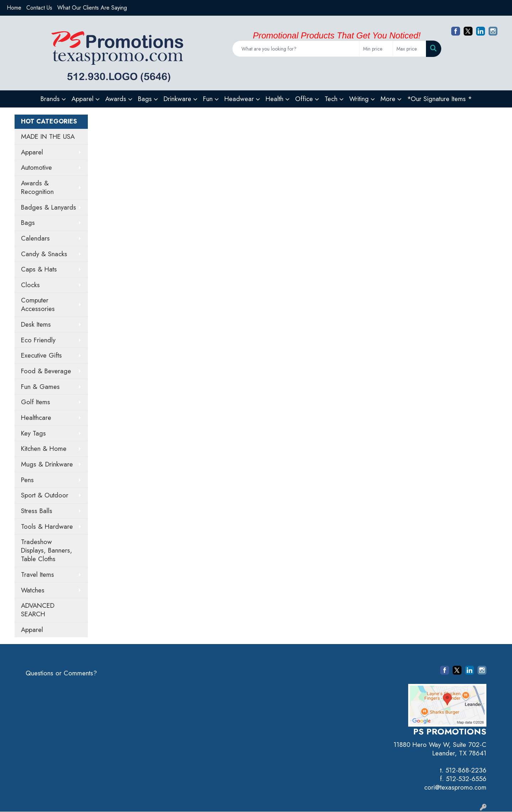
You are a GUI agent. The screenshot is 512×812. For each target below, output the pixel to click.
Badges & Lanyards (49, 207)
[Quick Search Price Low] (376, 49)
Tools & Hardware (47, 526)
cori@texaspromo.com (455, 787)
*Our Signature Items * (439, 99)
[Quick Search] (296, 49)
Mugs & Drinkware (47, 464)
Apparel (32, 152)
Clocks (30, 285)
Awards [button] (116, 99)
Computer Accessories (38, 304)
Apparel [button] (82, 99)
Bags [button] (145, 99)
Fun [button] (208, 99)
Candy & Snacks (44, 254)
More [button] (388, 99)
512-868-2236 (466, 770)
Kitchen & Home (44, 449)
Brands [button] (50, 99)
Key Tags (33, 433)
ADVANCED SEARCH (38, 610)
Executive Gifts (41, 355)
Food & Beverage (46, 371)
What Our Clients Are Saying (92, 8)
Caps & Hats (39, 269)
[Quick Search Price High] (409, 49)
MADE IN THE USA (48, 136)
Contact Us (39, 8)
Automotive (36, 167)
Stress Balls (37, 511)
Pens (27, 480)
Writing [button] (359, 99)
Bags (28, 223)
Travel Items (38, 574)
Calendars (35, 238)
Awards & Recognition (37, 187)
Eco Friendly (38, 340)
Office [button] (304, 99)
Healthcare (36, 418)
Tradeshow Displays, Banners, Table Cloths (47, 550)
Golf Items (36, 402)
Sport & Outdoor (45, 495)
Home (14, 8)
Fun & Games (40, 387)
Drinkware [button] (177, 99)
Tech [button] (331, 99)
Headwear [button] (239, 99)
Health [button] (274, 99)
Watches (33, 590)
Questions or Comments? (61, 673)
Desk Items (36, 324)
